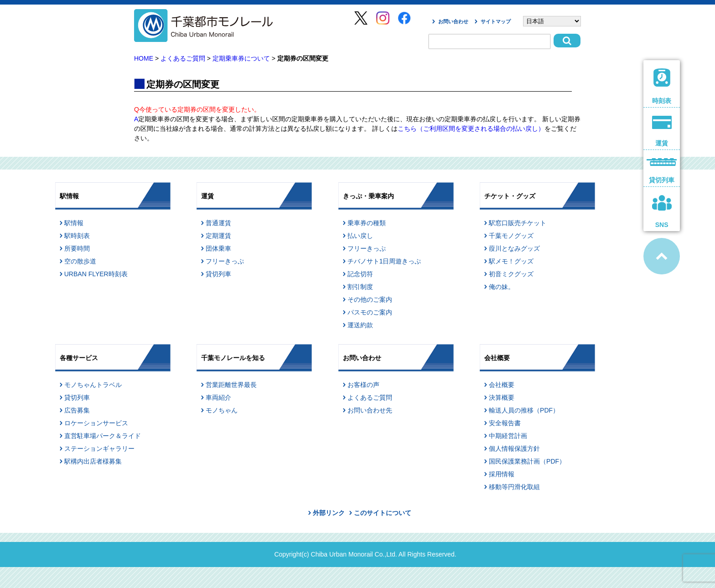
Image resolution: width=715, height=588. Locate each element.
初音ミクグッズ (511, 274)
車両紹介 (218, 397)
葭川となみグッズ (514, 248)
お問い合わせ (453, 21)
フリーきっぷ (225, 261)
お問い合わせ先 (370, 410)
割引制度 (360, 287)
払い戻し (360, 236)
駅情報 (74, 223)
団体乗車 (218, 248)
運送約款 (360, 325)
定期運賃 (218, 236)
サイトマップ (496, 21)
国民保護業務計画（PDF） (527, 461)
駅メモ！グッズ (511, 261)
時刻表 (662, 86)
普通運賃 (218, 223)
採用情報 (502, 474)
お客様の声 (363, 385)
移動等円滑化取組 (514, 487)
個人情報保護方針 (514, 449)
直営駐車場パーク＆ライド (103, 436)
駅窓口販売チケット (518, 223)
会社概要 (502, 385)
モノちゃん (222, 410)
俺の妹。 (502, 287)
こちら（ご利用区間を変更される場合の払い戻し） (471, 129)
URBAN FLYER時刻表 (96, 274)
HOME (144, 58)
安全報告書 (505, 423)
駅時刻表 (77, 236)
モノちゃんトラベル (93, 385)
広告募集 (77, 410)
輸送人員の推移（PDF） (524, 410)
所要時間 (77, 248)
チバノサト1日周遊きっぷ (384, 261)
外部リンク (329, 513)
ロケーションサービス (96, 423)
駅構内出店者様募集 (93, 461)
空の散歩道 (80, 261)
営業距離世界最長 (231, 385)
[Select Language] (552, 21)
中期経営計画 (508, 436)
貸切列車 (218, 274)
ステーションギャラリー (99, 449)
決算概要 (502, 397)
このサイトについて (383, 513)
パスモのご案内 (370, 312)
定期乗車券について (241, 58)
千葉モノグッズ (511, 236)
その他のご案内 (370, 299)
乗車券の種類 (367, 223)
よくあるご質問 (183, 58)
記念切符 (360, 274)
